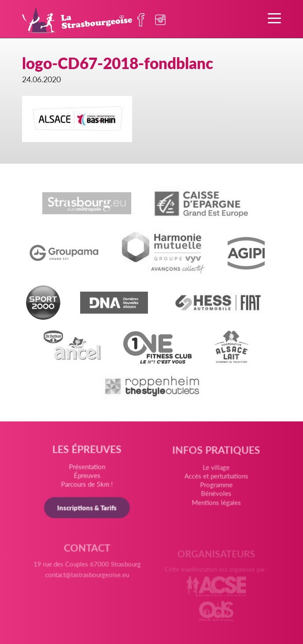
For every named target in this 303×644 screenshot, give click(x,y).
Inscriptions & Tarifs (87, 508)
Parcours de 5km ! (87, 485)
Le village (216, 469)
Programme (216, 486)
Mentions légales (216, 504)
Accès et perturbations (216, 478)
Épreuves (87, 476)
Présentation (87, 467)
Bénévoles (216, 495)
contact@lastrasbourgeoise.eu (87, 577)
